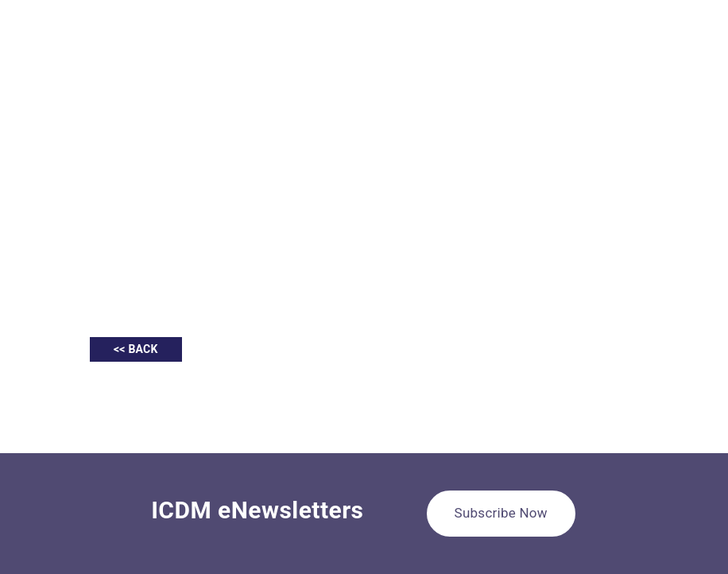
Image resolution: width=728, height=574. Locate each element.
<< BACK (136, 349)
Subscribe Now (501, 513)
